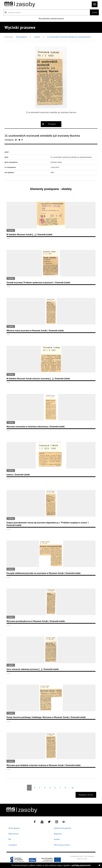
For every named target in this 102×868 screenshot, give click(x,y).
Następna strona (86, 795)
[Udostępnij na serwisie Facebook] (22, 140)
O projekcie (13, 845)
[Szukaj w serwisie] (47, 12)
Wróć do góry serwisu (63, 845)
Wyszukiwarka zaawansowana (51, 18)
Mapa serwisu (14, 834)
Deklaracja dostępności (63, 828)
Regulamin (58, 834)
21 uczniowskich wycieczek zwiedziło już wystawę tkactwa (69, 37)
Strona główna (22, 37)
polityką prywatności (81, 865)
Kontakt (57, 839)
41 (73, 788)
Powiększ (52, 124)
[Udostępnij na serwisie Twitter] (20, 140)
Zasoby (37, 37)
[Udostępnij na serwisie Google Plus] (16, 140)
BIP (10, 839)
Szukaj (94, 12)
